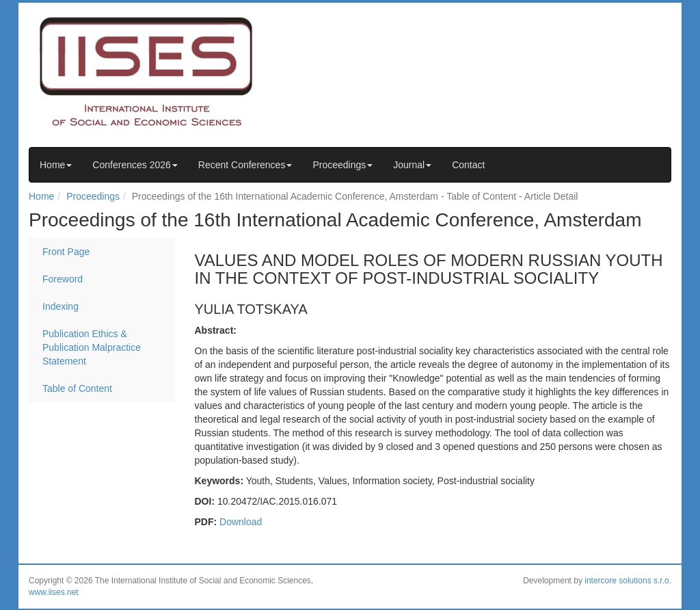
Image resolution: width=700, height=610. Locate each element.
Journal (412, 165)
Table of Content (77, 388)
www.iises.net (54, 592)
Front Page (66, 252)
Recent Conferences (245, 165)
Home (56, 165)
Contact (468, 165)
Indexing (60, 306)
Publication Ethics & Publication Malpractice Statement (92, 347)
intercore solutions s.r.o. (628, 581)
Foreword (63, 279)
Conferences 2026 (135, 165)
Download (241, 522)
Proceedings (342, 165)
